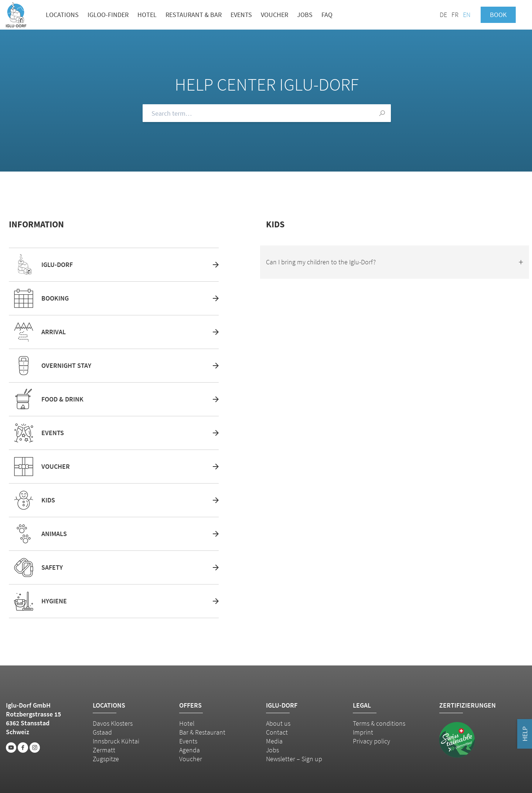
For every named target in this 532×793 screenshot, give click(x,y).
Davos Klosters (113, 723)
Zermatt (104, 750)
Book (498, 15)
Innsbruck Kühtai (116, 741)
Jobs (305, 15)
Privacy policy (371, 741)
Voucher (274, 15)
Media (274, 741)
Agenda (190, 750)
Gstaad (102, 732)
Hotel (147, 15)
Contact (277, 732)
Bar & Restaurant (202, 732)
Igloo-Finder (108, 15)
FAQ (327, 15)
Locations (62, 15)
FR (455, 15)
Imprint (363, 732)
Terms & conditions (379, 723)
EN (467, 15)
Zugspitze (106, 759)
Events (241, 15)
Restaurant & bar (194, 15)
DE (443, 15)
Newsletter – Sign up (294, 759)
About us (278, 723)
